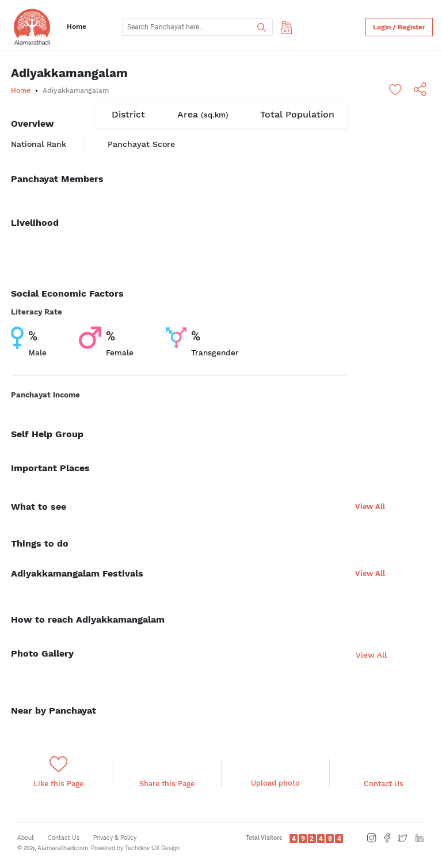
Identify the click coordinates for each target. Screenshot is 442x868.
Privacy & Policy (115, 838)
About (26, 838)
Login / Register (399, 27)
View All (370, 507)
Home (77, 26)
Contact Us (64, 838)
